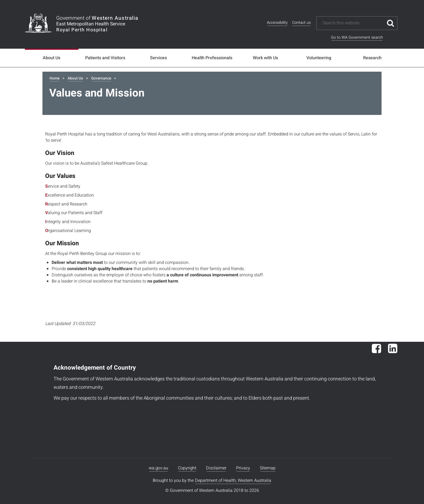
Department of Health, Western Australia (233, 480)
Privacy (243, 468)
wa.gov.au (158, 468)
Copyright (187, 468)
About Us (52, 58)
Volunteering (319, 58)
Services (158, 58)
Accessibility (277, 23)
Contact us (301, 23)
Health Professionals (212, 58)
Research (372, 58)
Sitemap (268, 468)
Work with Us (265, 58)
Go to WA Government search (357, 37)
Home (54, 78)
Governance (101, 78)
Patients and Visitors (105, 58)
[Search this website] (353, 23)
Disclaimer (216, 468)
